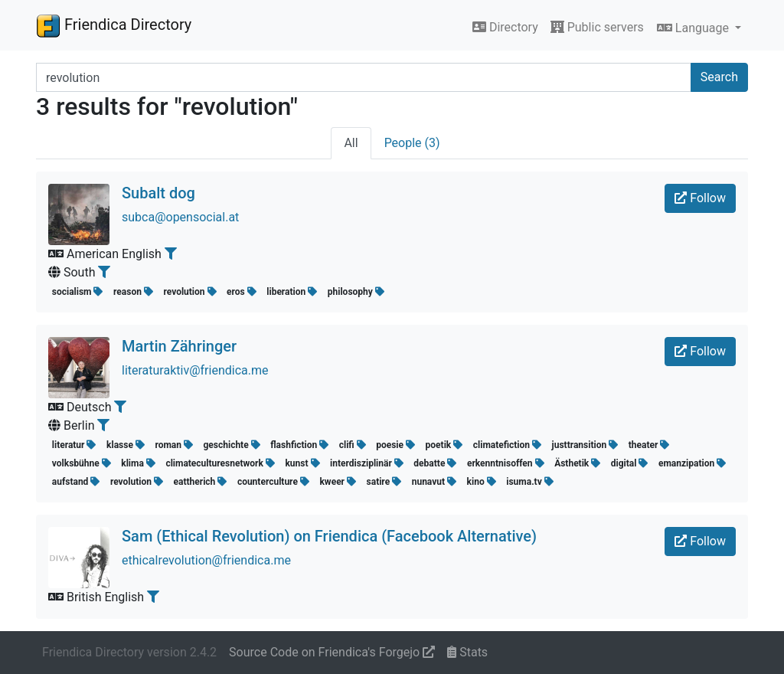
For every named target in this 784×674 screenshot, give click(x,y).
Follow (700, 198)
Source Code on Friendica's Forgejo (332, 652)
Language (694, 28)
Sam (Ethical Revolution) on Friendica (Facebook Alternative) (329, 536)
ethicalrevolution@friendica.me (206, 560)
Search (719, 77)
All (351, 143)
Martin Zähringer (179, 346)
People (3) (412, 143)
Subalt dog (158, 193)
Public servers (597, 27)
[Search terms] (364, 77)
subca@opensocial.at (180, 217)
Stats (467, 652)
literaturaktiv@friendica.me (195, 370)
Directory (505, 27)
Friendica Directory (114, 25)
